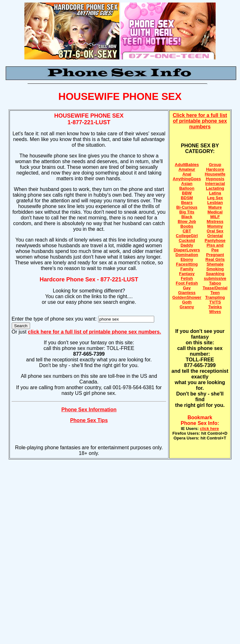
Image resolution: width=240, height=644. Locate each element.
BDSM (187, 198)
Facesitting (187, 264)
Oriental (215, 236)
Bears (187, 202)
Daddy (187, 245)
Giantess (187, 293)
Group (215, 165)
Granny (187, 307)
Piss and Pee (215, 248)
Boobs (187, 226)
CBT (187, 231)
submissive (215, 278)
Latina (215, 193)
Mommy (215, 226)
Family (187, 269)
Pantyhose (215, 240)
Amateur (187, 169)
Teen (215, 293)
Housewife (215, 174)
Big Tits (187, 212)
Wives (215, 312)
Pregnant (215, 255)
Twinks (215, 307)
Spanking (215, 274)
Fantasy (187, 274)
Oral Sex (215, 231)
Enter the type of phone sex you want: (55, 319)
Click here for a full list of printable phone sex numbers (200, 121)
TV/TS (215, 302)
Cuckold (187, 240)
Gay (187, 288)
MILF (215, 217)
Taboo (215, 283)
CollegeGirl (187, 236)
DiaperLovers (187, 250)
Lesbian (215, 202)
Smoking (215, 269)
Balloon (187, 188)
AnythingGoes (187, 179)
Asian (187, 184)
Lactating (215, 188)
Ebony (187, 259)
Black (187, 217)
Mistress (215, 221)
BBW (187, 193)
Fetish (187, 278)
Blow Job (187, 221)
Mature (215, 207)
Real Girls (215, 259)
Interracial (215, 184)
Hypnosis (215, 179)
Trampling (215, 297)
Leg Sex (215, 198)
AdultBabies (187, 165)
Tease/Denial (215, 288)
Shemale (215, 264)
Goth (187, 302)
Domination (187, 255)
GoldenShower (187, 297)
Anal (187, 174)
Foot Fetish (187, 283)
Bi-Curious (187, 207)
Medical (215, 212)
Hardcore (215, 169)
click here (209, 429)
